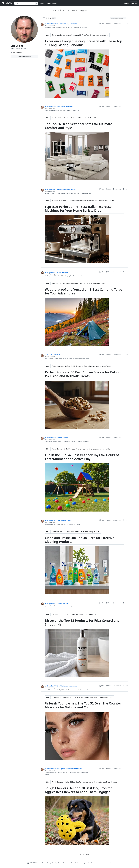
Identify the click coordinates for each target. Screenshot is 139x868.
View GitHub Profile (24, 56)
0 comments (117, 24)
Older (88, 854)
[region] (85, 66)
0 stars (125, 24)
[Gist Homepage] (7, 3)
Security (55, 863)
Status (60, 863)
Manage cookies (85, 863)
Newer (82, 854)
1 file (102, 24)
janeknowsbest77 (50, 24)
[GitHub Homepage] (28, 863)
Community (66, 863)
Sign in (126, 3)
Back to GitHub (52, 3)
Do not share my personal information (102, 863)
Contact (77, 863)
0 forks (108, 24)
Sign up (134, 3)
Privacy (49, 863)
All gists (43, 3)
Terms (44, 863)
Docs (72, 863)
